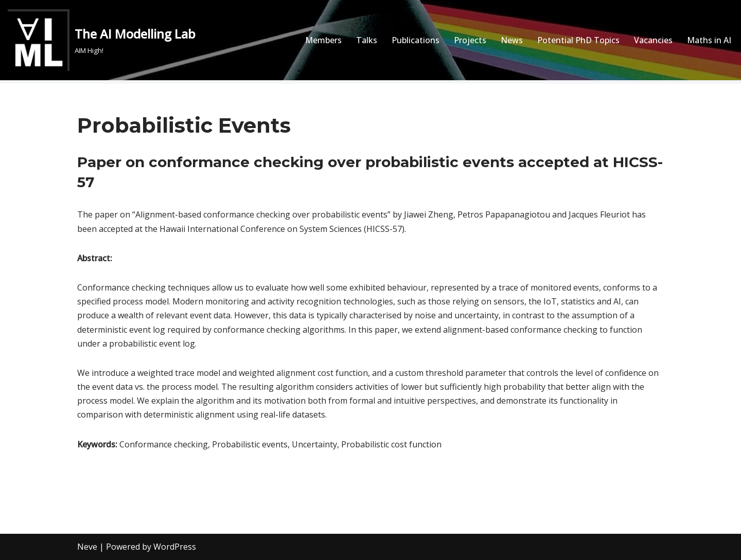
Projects (470, 40)
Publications (416, 40)
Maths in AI (709, 40)
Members (323, 40)
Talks (367, 40)
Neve (87, 547)
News (512, 40)
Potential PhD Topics (578, 40)
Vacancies (653, 40)
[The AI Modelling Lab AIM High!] (102, 40)
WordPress (175, 547)
